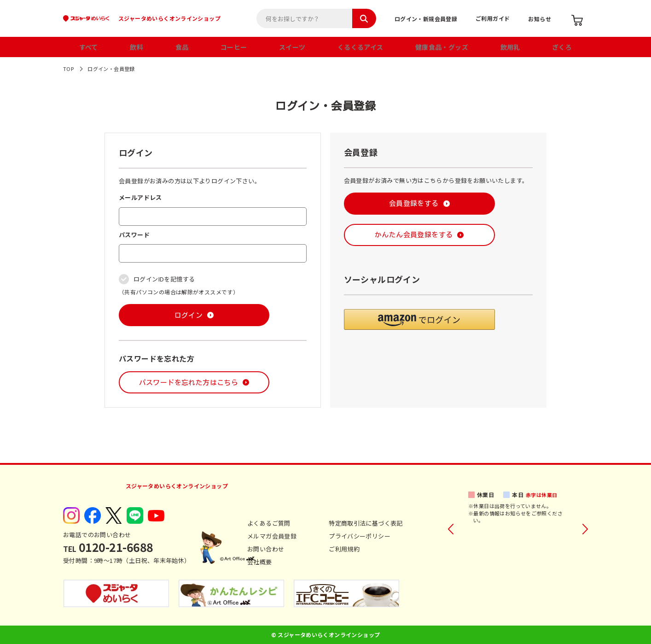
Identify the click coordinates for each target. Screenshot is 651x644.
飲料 (137, 47)
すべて (89, 47)
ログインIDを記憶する (164, 279)
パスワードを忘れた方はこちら (189, 383)
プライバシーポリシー (360, 536)
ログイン (189, 315)
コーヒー (234, 47)
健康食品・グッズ (442, 47)
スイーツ (292, 47)
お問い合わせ (266, 549)
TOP (68, 69)
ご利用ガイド (493, 18)
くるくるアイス (360, 47)
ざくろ (562, 47)
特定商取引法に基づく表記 (366, 523)
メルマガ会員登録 (272, 536)
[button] (419, 319)
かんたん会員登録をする (414, 235)
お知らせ (540, 19)
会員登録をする (414, 203)
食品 (182, 47)
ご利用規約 (344, 549)
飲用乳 (510, 47)
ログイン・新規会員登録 (426, 19)
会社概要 (260, 562)
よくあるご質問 (269, 523)
